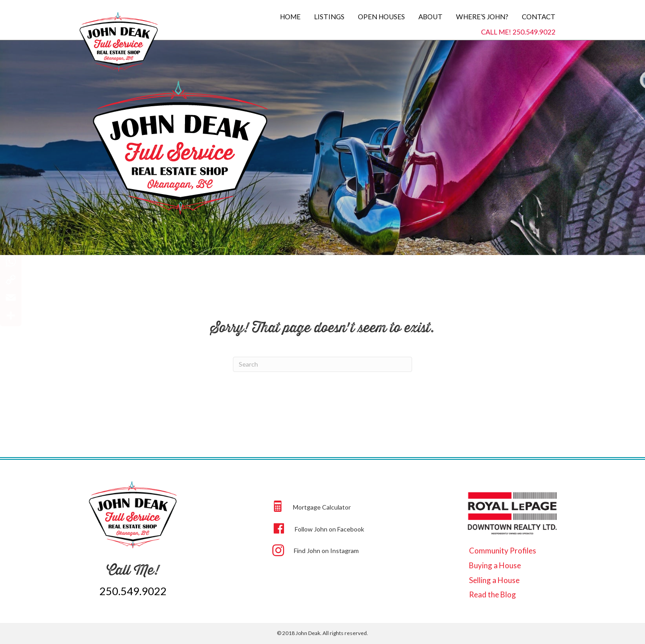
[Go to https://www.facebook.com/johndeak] (359, 528)
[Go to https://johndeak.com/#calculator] (359, 506)
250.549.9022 (133, 591)
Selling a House (494, 580)
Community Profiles (503, 551)
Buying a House (495, 565)
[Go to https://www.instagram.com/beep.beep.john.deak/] (359, 550)
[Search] (322, 364)
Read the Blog (492, 594)
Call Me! (133, 570)
